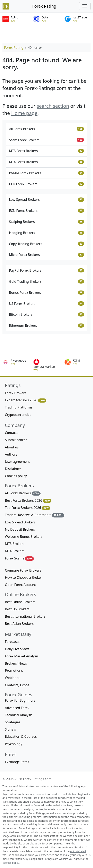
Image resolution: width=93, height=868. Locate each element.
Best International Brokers (25, 616)
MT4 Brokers (15, 551)
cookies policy (11, 863)
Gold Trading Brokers (46, 281)
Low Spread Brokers (46, 200)
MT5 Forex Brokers (46, 151)
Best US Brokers (17, 609)
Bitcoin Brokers (46, 314)
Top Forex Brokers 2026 (28, 508)
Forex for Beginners (20, 700)
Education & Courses (21, 736)
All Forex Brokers (46, 129)
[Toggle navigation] (85, 6)
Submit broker (16, 440)
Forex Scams (19, 558)
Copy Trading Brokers (46, 244)
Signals (10, 729)
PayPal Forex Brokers (46, 270)
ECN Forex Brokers (46, 211)
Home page (24, 113)
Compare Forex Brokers (23, 570)
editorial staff (78, 851)
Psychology (14, 744)
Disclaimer (13, 469)
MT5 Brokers (15, 544)
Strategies (13, 722)
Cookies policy (16, 476)
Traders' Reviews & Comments (35, 515)
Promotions (14, 671)
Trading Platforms (19, 407)
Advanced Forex (17, 708)
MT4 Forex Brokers (46, 162)
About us (12, 447)
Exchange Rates (17, 762)
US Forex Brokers (46, 304)
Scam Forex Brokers (46, 140)
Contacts (12, 433)
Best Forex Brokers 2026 (28, 501)
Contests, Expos (17, 685)
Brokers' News (16, 663)
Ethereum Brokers (46, 326)
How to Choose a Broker (23, 578)
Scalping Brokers (46, 222)
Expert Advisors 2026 (26, 400)
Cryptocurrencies (18, 415)
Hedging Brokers (46, 233)
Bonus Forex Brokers (46, 293)
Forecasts (12, 642)
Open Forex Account (20, 585)
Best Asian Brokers (19, 624)
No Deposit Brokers (20, 529)
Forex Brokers (16, 393)
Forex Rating (44, 6)
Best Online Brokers (20, 602)
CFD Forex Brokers (46, 184)
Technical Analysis (19, 715)
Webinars (12, 678)
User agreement (17, 462)
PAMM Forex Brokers (46, 173)
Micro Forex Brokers (46, 255)
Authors (11, 454)
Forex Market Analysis (22, 656)
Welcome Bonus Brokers (24, 537)
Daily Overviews (17, 649)
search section (53, 106)
